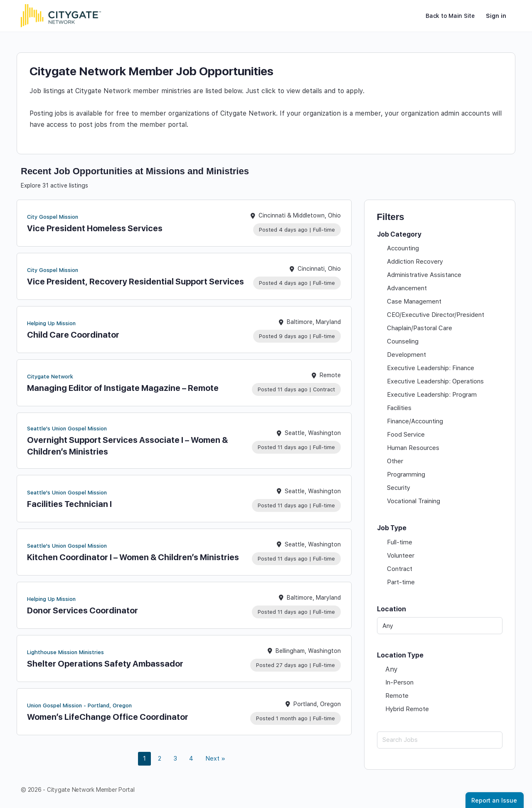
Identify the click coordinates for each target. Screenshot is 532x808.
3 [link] (175, 759)
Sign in (496, 16)
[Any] (440, 626)
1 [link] (144, 759)
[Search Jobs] (440, 740)
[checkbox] (440, 248)
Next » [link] (215, 759)
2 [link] (160, 759)
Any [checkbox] (392, 669)
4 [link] (191, 759)
